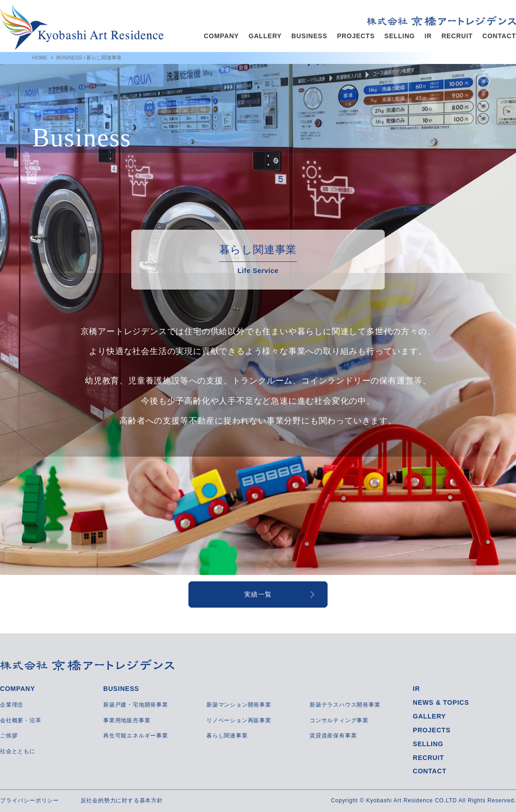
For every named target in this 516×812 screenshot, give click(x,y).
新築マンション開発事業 (239, 705)
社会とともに (18, 751)
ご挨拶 (9, 736)
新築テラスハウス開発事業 (345, 705)
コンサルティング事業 (339, 720)
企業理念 (12, 705)
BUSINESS (309, 36)
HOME (40, 58)
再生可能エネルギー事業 (136, 736)
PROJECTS (356, 36)
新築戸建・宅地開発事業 (136, 705)
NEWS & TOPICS (441, 702)
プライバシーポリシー (29, 800)
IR (428, 36)
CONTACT (499, 36)
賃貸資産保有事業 (333, 736)
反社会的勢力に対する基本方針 (122, 800)
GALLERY (265, 36)
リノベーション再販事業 (239, 720)
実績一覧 (258, 594)
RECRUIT (457, 36)
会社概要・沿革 (21, 720)
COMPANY (221, 36)
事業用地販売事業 (127, 720)
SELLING (399, 36)
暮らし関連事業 (227, 736)
